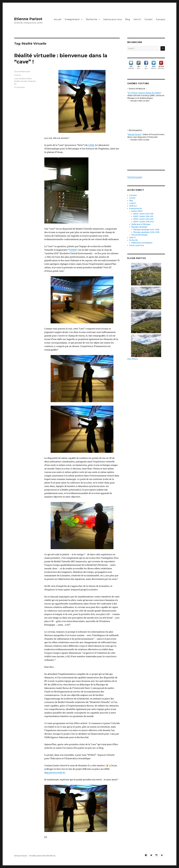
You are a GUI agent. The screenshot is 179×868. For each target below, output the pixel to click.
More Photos (132, 359)
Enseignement (72, 19)
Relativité (32, 81)
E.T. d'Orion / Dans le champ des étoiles (144, 93)
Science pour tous (113, 19)
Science (18, 75)
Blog (128, 19)
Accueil (58, 19)
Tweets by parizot (135, 177)
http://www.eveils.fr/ (55, 773)
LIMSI (91, 145)
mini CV (137, 19)
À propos (160, 19)
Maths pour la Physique (141, 224)
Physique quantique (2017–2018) (146, 230)
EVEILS (29, 79)
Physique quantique (139, 227)
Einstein (22, 79)
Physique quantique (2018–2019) (146, 232)
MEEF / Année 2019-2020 (144, 222)
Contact (148, 19)
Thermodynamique (139, 235)
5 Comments (19, 87)
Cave (16, 79)
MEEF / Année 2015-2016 (143, 214)
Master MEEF (137, 211)
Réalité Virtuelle (21, 81)
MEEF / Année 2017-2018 (143, 219)
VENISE (73, 250)
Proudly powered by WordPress (42, 856)
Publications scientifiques (142, 243)
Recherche (92, 19)
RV (15, 84)
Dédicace (133, 206)
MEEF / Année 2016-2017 (143, 216)
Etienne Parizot (28, 19)
